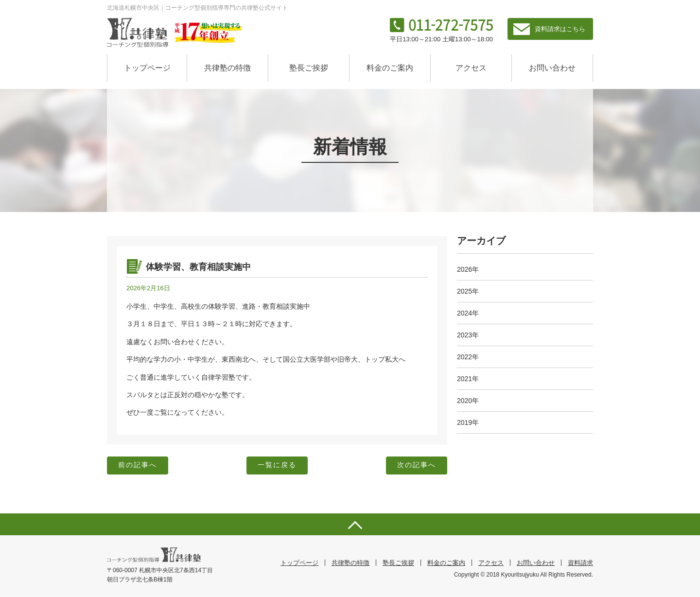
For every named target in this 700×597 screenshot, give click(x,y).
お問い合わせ (552, 68)
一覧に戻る (277, 466)
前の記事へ (138, 466)
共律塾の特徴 (227, 68)
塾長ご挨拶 (309, 68)
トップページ (147, 68)
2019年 (468, 422)
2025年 (468, 291)
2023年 (468, 335)
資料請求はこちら (560, 29)
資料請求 (580, 563)
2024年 (468, 313)
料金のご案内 (390, 68)
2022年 (468, 357)
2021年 (468, 379)
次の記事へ (416, 466)
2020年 (468, 401)
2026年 (468, 269)
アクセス (471, 68)
